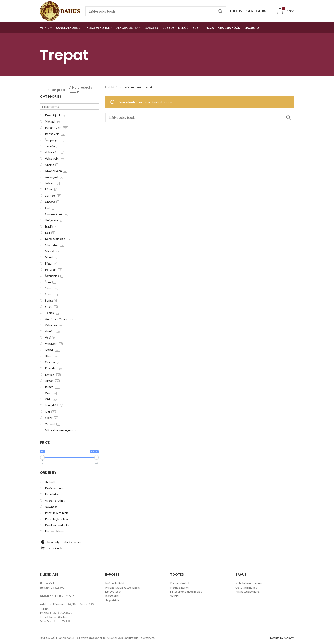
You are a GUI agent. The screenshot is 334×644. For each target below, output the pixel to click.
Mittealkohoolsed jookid (186, 592)
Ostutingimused (246, 587)
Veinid (174, 596)
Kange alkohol (180, 583)
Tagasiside (112, 600)
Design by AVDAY (282, 638)
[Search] (200, 117)
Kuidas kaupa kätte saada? (123, 587)
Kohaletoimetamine (248, 583)
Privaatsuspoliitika (248, 592)
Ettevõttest (113, 592)
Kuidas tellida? (115, 583)
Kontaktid (112, 596)
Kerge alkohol (179, 587)
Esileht (110, 87)
